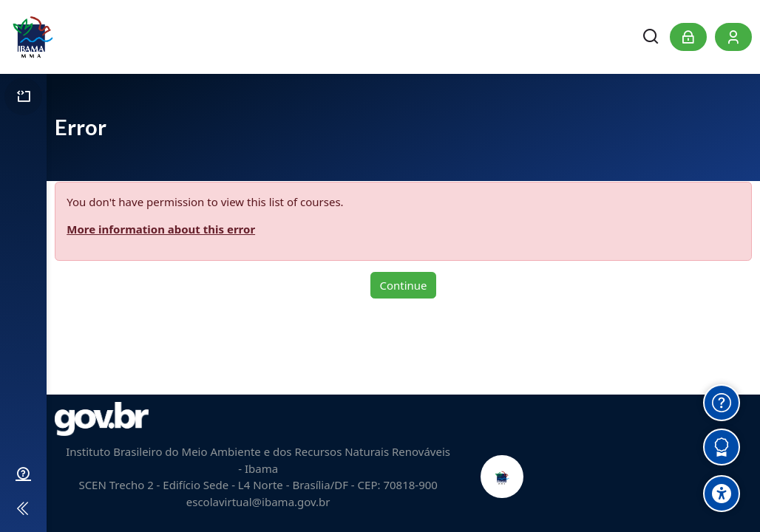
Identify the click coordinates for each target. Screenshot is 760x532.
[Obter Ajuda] (722, 403)
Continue (403, 285)
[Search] (651, 37)
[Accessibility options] (722, 494)
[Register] (733, 37)
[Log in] (688, 37)
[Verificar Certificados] (722, 447)
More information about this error (161, 229)
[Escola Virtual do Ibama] (32, 37)
